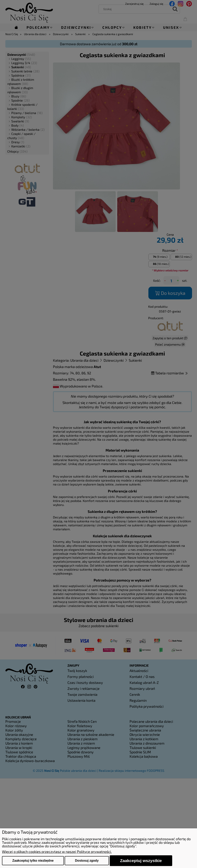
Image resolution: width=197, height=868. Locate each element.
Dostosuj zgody (87, 861)
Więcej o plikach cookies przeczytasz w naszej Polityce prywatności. (57, 852)
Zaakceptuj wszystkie (141, 861)
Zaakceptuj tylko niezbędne (33, 861)
